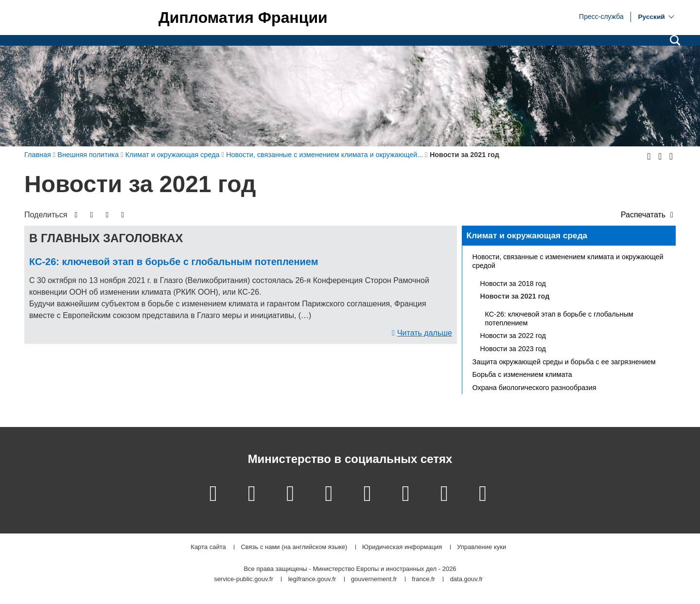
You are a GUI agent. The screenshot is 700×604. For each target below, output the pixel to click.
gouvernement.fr (374, 579)
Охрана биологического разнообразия (534, 388)
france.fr (423, 579)
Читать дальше (425, 333)
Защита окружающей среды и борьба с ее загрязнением (564, 362)
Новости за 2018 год (513, 284)
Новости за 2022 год (513, 336)
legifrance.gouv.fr (312, 579)
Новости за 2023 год (513, 349)
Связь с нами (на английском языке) (294, 547)
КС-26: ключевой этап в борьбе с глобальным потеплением (174, 262)
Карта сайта (208, 547)
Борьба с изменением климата (522, 374)
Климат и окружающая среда (527, 235)
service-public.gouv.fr (244, 579)
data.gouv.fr (467, 579)
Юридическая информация (402, 547)
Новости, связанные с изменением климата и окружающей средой (568, 261)
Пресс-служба (601, 16)
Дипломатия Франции (243, 18)
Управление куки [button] (481, 547)
